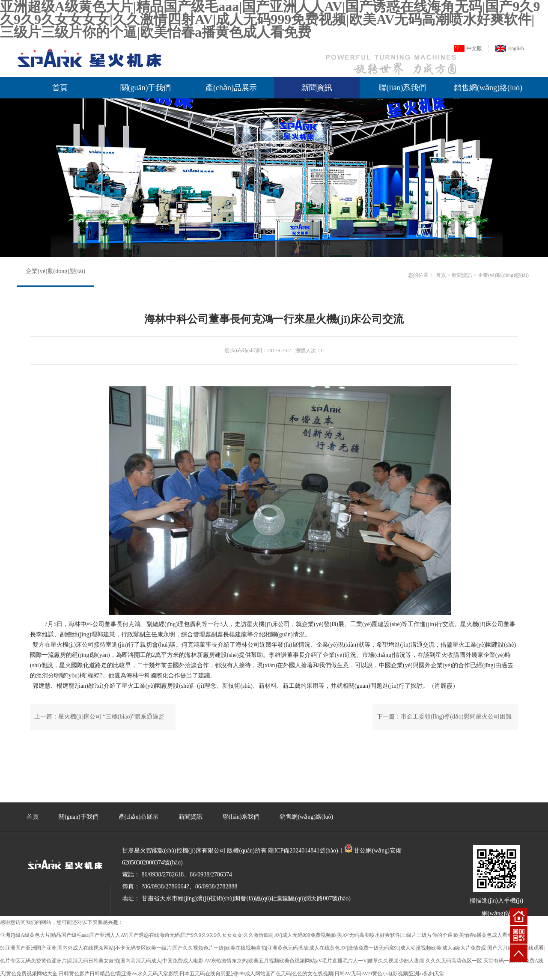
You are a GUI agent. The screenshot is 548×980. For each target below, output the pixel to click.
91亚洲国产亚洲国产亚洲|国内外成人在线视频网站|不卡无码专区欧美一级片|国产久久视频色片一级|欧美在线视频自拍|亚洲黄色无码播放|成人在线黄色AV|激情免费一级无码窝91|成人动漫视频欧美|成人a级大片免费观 (243, 948)
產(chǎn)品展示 (231, 88)
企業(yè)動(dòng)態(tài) (55, 271)
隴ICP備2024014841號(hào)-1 (305, 851)
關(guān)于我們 (146, 88)
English (516, 48)
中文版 (474, 48)
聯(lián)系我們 (403, 88)
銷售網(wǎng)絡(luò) (488, 88)
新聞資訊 (317, 88)
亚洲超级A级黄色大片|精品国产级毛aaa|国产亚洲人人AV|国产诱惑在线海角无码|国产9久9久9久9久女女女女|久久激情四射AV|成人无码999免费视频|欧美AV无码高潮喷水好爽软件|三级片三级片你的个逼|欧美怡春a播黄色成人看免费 (259, 935)
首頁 (60, 88)
